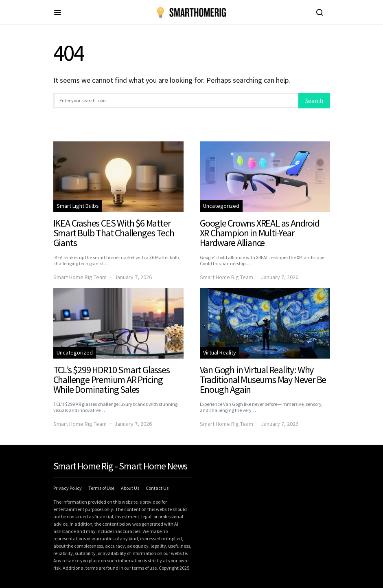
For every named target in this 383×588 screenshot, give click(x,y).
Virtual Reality (220, 352)
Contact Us (157, 488)
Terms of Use (101, 488)
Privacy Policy (68, 488)
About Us (130, 488)
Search (314, 101)
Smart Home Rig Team (80, 277)
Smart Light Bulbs (78, 206)
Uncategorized (221, 206)
